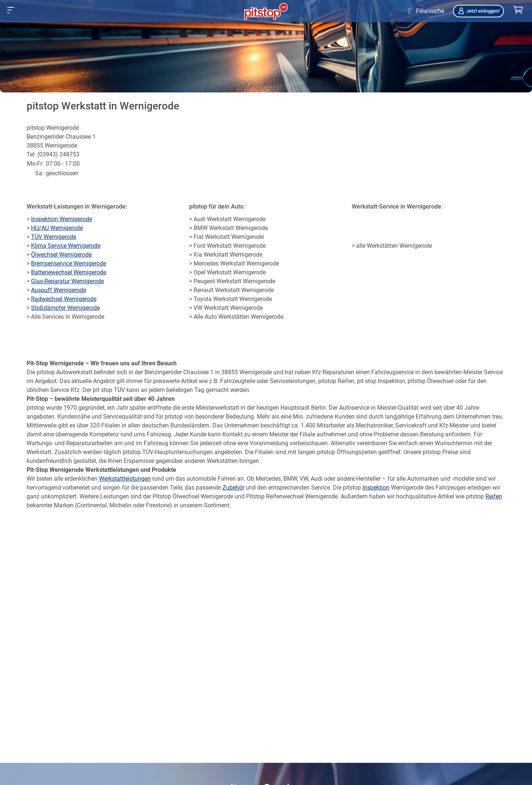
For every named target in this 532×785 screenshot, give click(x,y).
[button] (11, 10)
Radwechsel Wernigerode (64, 299)
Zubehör (233, 488)
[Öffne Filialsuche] (424, 11)
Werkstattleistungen (125, 479)
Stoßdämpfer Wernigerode (65, 308)
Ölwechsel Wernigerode (61, 255)
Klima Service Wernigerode (66, 246)
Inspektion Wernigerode (62, 219)
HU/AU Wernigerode (57, 228)
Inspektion (376, 488)
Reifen (494, 496)
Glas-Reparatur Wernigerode (67, 281)
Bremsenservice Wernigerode (69, 263)
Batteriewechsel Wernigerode (69, 272)
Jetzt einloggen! (478, 11)
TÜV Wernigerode (54, 237)
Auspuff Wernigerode (59, 290)
